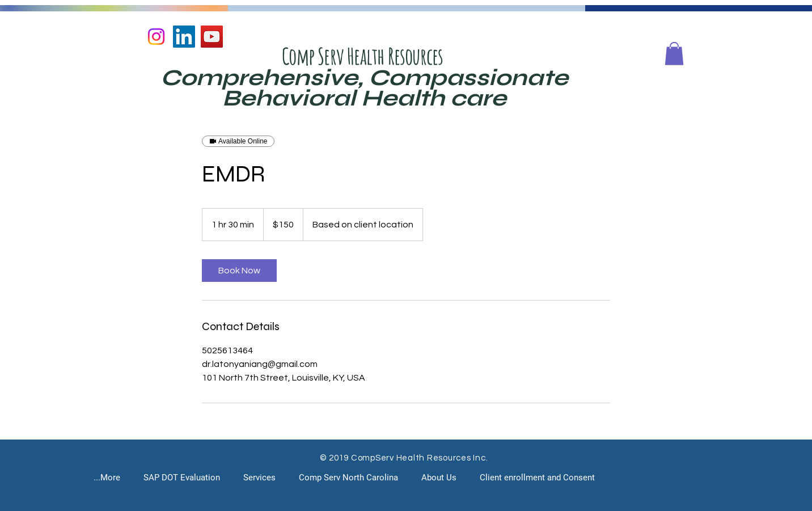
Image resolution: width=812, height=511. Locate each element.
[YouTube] (212, 37)
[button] (674, 54)
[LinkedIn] (184, 37)
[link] (239, 271)
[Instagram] (156, 37)
